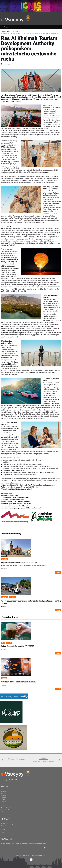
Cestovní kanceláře (6, 808)
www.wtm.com (6, 493)
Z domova (4, 792)
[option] (17, 759)
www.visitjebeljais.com (13, 483)
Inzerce (3, 828)
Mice (2, 804)
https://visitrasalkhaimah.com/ (12, 500)
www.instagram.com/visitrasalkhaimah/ (16, 504)
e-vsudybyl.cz (5, 780)
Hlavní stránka (6, 31)
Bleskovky (4, 826)
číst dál (58, 572)
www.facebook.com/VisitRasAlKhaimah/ (16, 502)
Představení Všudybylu (7, 824)
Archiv (3, 832)
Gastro (3, 800)
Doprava (3, 796)
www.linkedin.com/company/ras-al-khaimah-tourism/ (21, 508)
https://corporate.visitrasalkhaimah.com (16, 497)
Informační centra (6, 812)
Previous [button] (3, 760)
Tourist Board (5, 810)
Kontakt (3, 830)
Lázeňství (4, 802)
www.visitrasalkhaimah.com (48, 481)
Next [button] (59, 760)
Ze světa (16, 31)
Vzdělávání (4, 806)
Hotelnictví (4, 798)
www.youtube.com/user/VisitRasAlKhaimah (17, 506)
